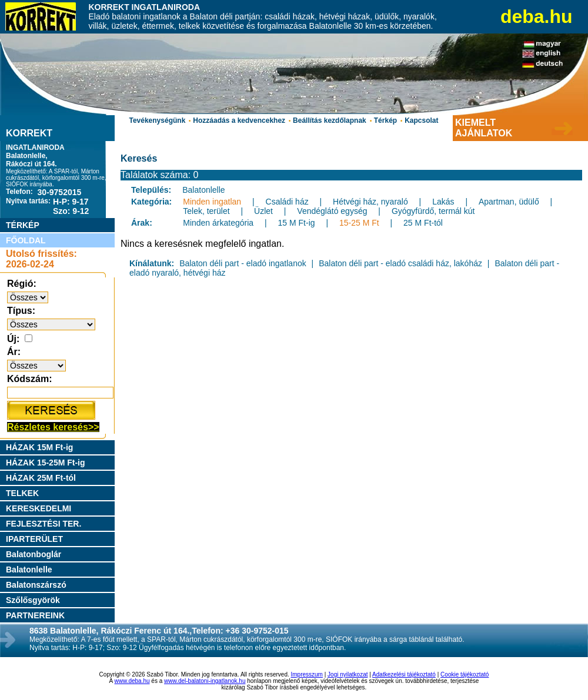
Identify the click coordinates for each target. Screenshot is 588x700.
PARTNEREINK (35, 615)
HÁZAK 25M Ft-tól (41, 478)
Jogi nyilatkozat (348, 674)
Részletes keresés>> (53, 427)
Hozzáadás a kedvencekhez (239, 120)
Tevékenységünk (157, 120)
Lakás (443, 202)
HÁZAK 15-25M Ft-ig (46, 463)
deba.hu (537, 16)
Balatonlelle (29, 570)
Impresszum (307, 674)
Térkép (385, 120)
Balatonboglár (34, 554)
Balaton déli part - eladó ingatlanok (243, 263)
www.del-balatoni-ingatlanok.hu (205, 681)
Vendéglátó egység (332, 211)
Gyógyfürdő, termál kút (433, 211)
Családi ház (287, 202)
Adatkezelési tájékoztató (404, 674)
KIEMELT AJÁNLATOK (484, 128)
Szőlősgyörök (33, 600)
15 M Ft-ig (297, 223)
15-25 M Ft (359, 223)
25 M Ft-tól (423, 223)
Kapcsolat (421, 120)
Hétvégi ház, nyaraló (370, 202)
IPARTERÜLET (34, 539)
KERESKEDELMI (39, 508)
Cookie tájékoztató (465, 674)
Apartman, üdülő (509, 202)
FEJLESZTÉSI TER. (44, 524)
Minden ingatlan (212, 202)
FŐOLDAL (26, 240)
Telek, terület (206, 211)
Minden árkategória (218, 223)
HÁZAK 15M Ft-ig (39, 447)
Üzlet (263, 211)
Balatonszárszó (36, 585)
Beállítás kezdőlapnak (330, 120)
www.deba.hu (132, 681)
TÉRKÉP (23, 225)
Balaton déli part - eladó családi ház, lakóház (400, 263)
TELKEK (22, 493)
